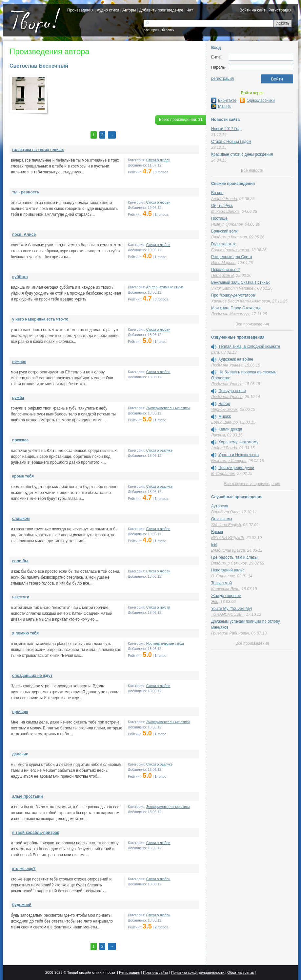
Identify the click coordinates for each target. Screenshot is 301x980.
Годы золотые (224, 244)
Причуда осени (232, 391)
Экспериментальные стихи (168, 408)
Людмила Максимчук (230, 314)
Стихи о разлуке (159, 450)
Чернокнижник (224, 410)
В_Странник (223, 474)
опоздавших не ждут (32, 676)
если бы (20, 561)
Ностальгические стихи (165, 643)
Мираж (225, 416)
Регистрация (280, 10)
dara (215, 352)
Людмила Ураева (227, 365)
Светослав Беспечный (39, 66)
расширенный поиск (159, 30)
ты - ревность (26, 192)
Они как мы (222, 519)
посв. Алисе (24, 234)
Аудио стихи (108, 10)
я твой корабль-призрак (36, 833)
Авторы (129, 10)
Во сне (217, 193)
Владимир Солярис (229, 461)
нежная (19, 362)
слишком (21, 519)
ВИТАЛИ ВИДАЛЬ (228, 538)
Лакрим (218, 435)
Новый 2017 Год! (226, 129)
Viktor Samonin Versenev (233, 288)
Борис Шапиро (224, 422)
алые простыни (28, 796)
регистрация (222, 78)
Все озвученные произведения (252, 484)
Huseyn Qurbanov (227, 224)
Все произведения (252, 324)
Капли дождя (230, 429)
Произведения (80, 10)
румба (18, 398)
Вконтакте (224, 100)
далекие (20, 754)
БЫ (214, 545)
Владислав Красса (228, 550)
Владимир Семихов (229, 563)
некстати (21, 597)
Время (217, 532)
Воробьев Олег (225, 512)
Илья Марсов (223, 263)
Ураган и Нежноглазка (239, 455)
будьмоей (22, 905)
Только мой (221, 583)
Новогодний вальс (228, 570)
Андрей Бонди (224, 199)
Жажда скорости (226, 596)
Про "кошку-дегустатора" (234, 295)
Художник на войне (236, 359)
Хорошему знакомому (238, 442)
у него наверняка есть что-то (40, 319)
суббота (20, 277)
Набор (224, 404)
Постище (219, 218)
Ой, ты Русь (222, 206)
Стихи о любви (158, 160)
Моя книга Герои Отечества (236, 308)
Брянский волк (224, 231)
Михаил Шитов (225, 212)
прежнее (20, 440)
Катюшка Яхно (225, 589)
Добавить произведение (161, 10)
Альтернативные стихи (165, 287)
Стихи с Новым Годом (231, 142)
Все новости (252, 170)
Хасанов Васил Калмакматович (241, 301)
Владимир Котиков (229, 237)
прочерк (20, 712)
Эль (215, 602)
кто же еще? (24, 869)
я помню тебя (25, 633)
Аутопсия (220, 506)
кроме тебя (23, 476)
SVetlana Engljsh (226, 525)
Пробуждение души (236, 468)
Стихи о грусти (158, 607)
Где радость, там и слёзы (234, 557)
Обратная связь (241, 972)
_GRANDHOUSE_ (227, 614)
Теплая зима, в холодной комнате (249, 346)
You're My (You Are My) (232, 609)
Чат (190, 10)
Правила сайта (156, 972)
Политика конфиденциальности (198, 972)
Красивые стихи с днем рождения (242, 154)
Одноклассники (257, 100)
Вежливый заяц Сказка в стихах (240, 282)
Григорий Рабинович (230, 633)
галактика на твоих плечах (38, 150)
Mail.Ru (221, 106)
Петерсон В (222, 276)
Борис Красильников (230, 250)
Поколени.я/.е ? (225, 270)
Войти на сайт (252, 10)
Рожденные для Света (232, 257)
